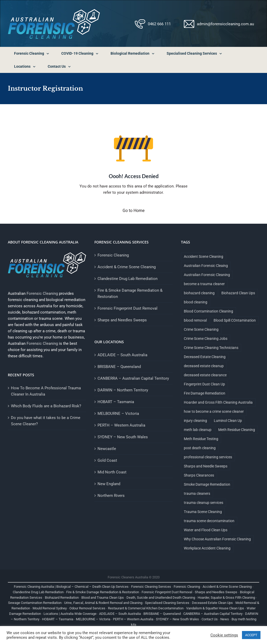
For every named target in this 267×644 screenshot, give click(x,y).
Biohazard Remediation (62, 598)
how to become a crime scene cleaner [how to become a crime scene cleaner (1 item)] (214, 411)
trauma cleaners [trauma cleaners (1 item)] (197, 493)
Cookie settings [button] (224, 635)
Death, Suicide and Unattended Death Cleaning (161, 598)
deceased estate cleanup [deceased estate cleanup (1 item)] (204, 366)
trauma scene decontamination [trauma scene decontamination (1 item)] (209, 521)
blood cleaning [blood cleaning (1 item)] (196, 302)
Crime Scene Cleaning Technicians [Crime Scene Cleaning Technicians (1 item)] (211, 348)
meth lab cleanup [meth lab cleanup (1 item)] (198, 430)
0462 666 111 (159, 24)
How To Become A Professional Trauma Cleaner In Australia (46, 391)
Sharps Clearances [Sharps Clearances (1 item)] (199, 475)
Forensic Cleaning (42, 293)
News (225, 619)
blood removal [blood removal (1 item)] (195, 320)
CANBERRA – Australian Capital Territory (133, 378)
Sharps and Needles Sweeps (122, 320)
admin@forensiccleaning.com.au (225, 24)
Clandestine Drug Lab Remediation (128, 279)
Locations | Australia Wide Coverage (70, 614)
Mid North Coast (112, 472)
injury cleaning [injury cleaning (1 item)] (195, 421)
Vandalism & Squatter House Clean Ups (215, 608)
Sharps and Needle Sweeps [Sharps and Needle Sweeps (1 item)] (206, 466)
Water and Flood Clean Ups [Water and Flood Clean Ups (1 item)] (206, 530)
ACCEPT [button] (251, 635)
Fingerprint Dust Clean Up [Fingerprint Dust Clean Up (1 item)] (204, 384)
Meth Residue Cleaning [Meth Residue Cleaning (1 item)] (237, 430)
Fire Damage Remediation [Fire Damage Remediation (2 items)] (205, 393)
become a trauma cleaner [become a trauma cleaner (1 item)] (204, 284)
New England (109, 484)
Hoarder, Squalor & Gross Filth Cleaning (226, 598)
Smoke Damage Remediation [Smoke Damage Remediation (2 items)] (207, 484)
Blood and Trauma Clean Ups (103, 598)
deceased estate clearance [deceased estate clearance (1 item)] (205, 375)
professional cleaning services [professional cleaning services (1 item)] (208, 457)
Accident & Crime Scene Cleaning (127, 267)
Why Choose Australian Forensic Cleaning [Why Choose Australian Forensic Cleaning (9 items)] (217, 539)
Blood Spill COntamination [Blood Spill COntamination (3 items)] (235, 320)
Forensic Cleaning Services (151, 587)
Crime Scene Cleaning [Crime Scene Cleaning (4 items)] (201, 329)
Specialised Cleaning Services (167, 603)
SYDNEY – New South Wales (123, 437)
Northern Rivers (111, 496)
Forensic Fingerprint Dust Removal (128, 308)
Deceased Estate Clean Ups (212, 603)
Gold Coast (107, 460)
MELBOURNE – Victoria (118, 414)
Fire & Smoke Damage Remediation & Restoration (130, 293)
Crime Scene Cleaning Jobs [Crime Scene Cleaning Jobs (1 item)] (206, 339)
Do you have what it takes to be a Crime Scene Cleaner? (46, 421)
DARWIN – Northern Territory (123, 390)
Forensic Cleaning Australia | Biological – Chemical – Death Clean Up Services (71, 587)
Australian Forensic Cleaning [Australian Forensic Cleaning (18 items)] (207, 275)
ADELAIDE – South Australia (122, 355)
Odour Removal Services (87, 608)
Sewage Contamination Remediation (35, 603)
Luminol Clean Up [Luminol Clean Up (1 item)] (228, 421)
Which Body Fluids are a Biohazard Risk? (46, 406)
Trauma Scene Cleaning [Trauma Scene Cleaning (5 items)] (203, 512)
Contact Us (210, 619)
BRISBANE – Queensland (119, 367)
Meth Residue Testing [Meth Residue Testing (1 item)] (201, 439)
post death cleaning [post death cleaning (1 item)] (200, 448)
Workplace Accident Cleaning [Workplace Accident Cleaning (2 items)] (207, 548)
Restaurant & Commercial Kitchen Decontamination (146, 608)
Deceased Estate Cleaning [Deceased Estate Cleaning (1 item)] (205, 357)
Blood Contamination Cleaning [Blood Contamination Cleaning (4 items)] (208, 311)
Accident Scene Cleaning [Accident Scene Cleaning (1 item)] (204, 257)
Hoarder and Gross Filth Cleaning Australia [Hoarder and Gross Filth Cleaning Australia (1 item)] (218, 402)
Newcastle (107, 449)
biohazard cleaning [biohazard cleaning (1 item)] (199, 293)
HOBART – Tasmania (116, 402)
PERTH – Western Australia (121, 425)
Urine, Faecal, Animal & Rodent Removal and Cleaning (103, 603)
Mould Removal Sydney (50, 608)
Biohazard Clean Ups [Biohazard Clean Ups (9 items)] (238, 293)
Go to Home (133, 211)
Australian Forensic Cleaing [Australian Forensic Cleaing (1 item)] (206, 266)
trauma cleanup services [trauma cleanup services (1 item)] (204, 503)
